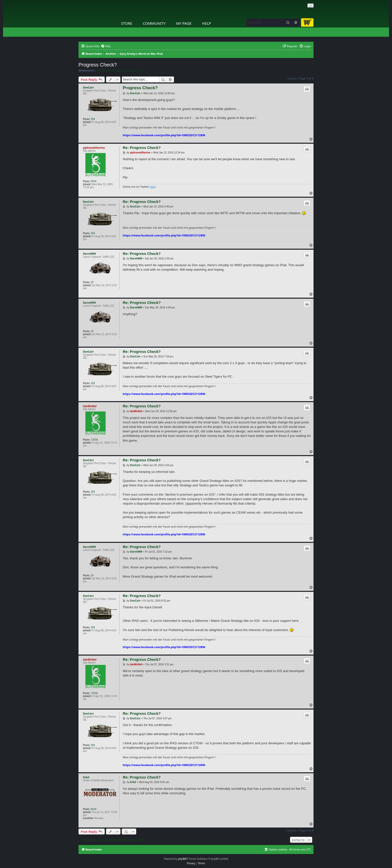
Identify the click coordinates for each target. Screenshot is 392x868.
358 (93, 119)
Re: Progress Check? (142, 148)
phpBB (182, 859)
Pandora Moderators (109, 70)
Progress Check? (98, 65)
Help (207, 23)
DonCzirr (88, 87)
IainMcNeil (90, 406)
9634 (94, 809)
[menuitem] (106, 46)
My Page (184, 23)
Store (127, 23)
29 (92, 282)
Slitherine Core (134, 70)
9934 (94, 181)
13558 (94, 440)
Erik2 (86, 777)
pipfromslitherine (94, 148)
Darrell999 (89, 254)
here (153, 187)
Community (154, 23)
